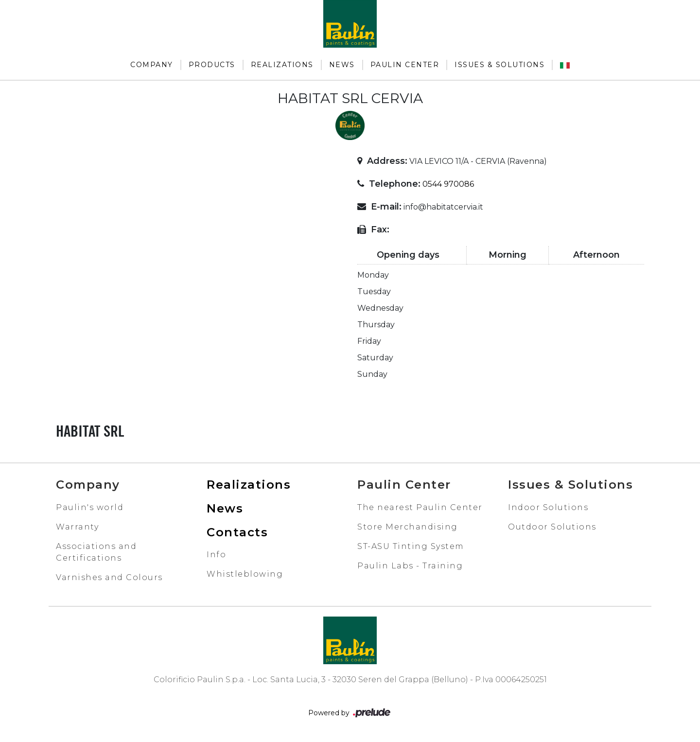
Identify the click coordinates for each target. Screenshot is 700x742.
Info (216, 555)
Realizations (282, 65)
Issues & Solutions (499, 65)
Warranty (77, 527)
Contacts (237, 532)
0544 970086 (448, 184)
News (342, 65)
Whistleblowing (245, 574)
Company (152, 65)
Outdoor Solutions (552, 527)
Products (212, 65)
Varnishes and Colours (109, 577)
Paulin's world (90, 507)
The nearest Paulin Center (420, 507)
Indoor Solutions (548, 507)
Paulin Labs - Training (410, 566)
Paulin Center (405, 65)
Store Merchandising (408, 527)
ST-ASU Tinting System (411, 546)
